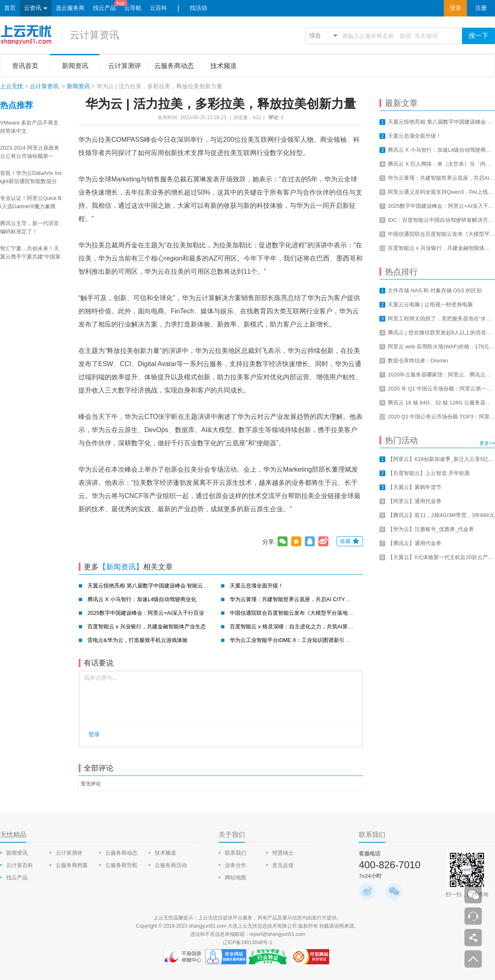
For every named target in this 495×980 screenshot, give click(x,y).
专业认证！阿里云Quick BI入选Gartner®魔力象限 (31, 202)
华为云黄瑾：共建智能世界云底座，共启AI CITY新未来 (296, 599)
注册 (481, 8)
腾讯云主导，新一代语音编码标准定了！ (29, 227)
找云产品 (104, 8)
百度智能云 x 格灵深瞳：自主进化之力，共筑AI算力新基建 (299, 626)
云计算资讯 (94, 35)
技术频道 (165, 853)
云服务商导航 (121, 865)
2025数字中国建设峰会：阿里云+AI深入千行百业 (146, 613)
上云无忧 (12, 86)
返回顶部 (473, 959)
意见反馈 (283, 865)
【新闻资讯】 (121, 567)
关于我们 (232, 835)
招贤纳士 (283, 853)
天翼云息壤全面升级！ (257, 586)
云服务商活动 (171, 865)
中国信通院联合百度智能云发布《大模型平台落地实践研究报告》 (308, 613)
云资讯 (36, 8)
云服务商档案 (72, 865)
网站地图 (236, 878)
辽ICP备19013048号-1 (247, 942)
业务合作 (236, 865)
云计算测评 (69, 853)
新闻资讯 (78, 86)
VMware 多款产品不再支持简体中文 (29, 127)
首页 (10, 8)
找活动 (198, 8)
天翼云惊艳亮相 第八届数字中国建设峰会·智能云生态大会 (156, 586)
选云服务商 (70, 8)
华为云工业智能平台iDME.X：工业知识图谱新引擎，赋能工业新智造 (311, 640)
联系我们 (236, 853)
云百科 (158, 8)
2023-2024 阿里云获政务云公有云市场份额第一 (30, 152)
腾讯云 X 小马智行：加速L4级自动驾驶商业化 (142, 599)
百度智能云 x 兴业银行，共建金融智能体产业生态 (147, 626)
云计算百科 (20, 865)
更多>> (487, 443)
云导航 (133, 8)
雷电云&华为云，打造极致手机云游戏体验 (138, 640)
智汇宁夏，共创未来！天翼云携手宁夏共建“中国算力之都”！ (30, 253)
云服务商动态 (121, 853)
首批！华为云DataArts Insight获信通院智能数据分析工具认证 (31, 178)
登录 (455, 8)
